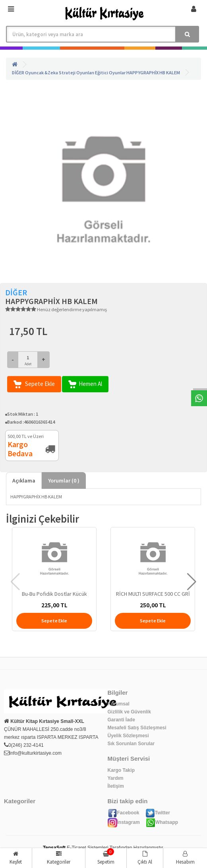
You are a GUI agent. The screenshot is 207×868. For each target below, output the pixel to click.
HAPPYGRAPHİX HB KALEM (153, 73)
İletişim (116, 786)
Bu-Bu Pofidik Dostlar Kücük (54, 594)
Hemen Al (85, 384)
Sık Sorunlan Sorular (131, 744)
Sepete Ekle (34, 384)
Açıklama (24, 480)
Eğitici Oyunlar (110, 73)
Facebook (124, 813)
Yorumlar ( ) (64, 480)
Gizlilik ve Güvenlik (129, 712)
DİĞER (18, 73)
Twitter (158, 813)
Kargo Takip (121, 770)
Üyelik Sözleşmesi (128, 736)
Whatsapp (162, 822)
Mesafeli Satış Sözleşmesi (137, 728)
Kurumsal (119, 704)
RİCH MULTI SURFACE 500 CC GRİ (153, 594)
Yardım (116, 778)
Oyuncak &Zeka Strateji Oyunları (60, 73)
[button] (192, 582)
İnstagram (124, 822)
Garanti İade (121, 720)
